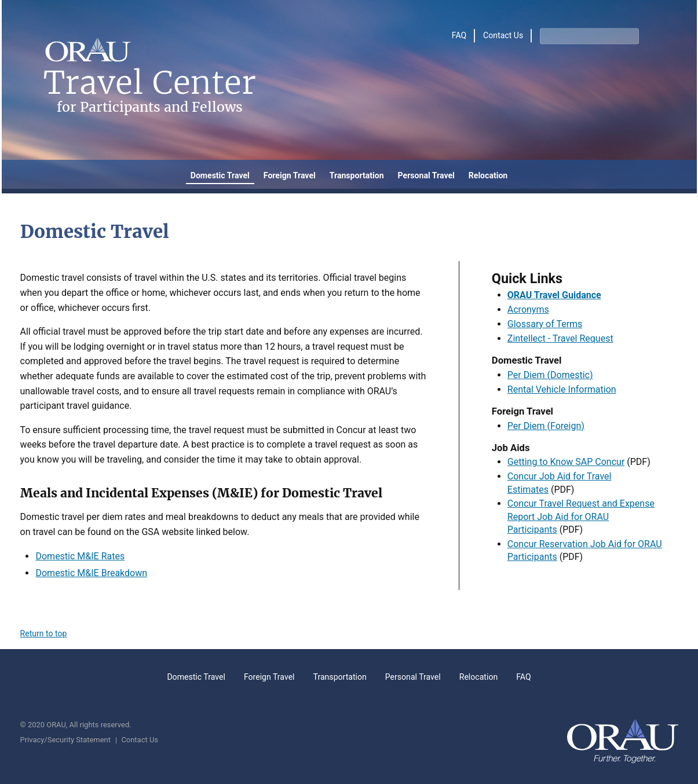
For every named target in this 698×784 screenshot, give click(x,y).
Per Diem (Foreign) (546, 426)
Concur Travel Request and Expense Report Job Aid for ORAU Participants (581, 516)
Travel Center (150, 91)
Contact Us (503, 36)
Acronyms (528, 309)
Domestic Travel (220, 175)
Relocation (488, 175)
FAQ (459, 36)
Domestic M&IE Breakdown (91, 573)
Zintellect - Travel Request (560, 338)
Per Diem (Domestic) (550, 375)
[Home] (87, 52)
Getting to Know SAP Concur (566, 462)
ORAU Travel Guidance (554, 295)
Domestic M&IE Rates (80, 556)
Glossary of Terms (545, 324)
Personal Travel (426, 175)
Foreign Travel (290, 175)
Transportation (357, 175)
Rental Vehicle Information (562, 389)
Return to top (44, 633)
